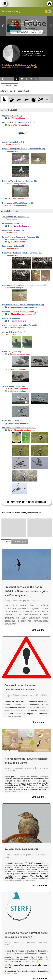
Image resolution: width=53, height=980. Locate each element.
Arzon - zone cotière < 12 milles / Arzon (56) (20, 325)
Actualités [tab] (6, 542)
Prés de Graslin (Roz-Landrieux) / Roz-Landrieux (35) (24, 149)
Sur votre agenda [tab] (20, 542)
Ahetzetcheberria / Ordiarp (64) (15, 332)
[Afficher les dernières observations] (14, 91)
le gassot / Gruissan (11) (12, 116)
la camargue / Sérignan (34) (13, 246)
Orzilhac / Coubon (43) (11, 318)
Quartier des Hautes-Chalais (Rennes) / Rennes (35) (23, 305)
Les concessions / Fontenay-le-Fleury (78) (19, 428)
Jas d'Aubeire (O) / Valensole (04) (16, 217)
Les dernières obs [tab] (10, 86)
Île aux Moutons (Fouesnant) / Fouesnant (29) (20, 237)
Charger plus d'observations (26, 502)
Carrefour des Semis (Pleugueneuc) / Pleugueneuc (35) (24, 285)
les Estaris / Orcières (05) (12, 223)
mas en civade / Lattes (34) (13, 142)
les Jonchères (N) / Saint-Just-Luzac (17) (19, 122)
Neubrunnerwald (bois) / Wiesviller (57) (18, 203)
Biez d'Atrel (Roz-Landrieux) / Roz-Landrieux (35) (22, 253)
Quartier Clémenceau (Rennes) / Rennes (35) (20, 312)
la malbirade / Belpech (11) (13, 230)
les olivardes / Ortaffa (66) (13, 421)
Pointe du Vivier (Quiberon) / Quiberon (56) (19, 181)
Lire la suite (40, 630)
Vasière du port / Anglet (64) (13, 386)
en (49, 11)
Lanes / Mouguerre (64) (12, 352)
